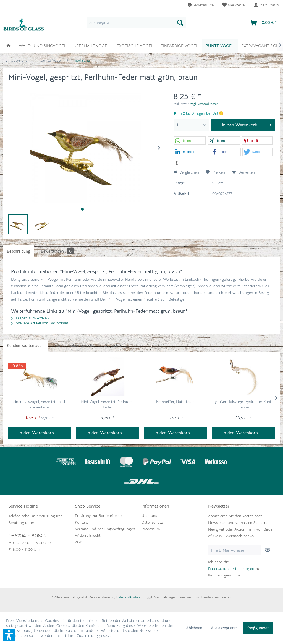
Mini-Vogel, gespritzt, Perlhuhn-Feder (108, 404)
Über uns (149, 516)
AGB (79, 542)
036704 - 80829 (27, 536)
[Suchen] (180, 23)
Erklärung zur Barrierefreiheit (99, 516)
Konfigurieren (258, 628)
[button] (190, 141)
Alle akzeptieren (224, 628)
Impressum (151, 529)
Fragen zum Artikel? (30, 318)
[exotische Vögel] (135, 45)
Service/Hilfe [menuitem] (201, 5)
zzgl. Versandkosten (205, 104)
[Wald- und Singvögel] (43, 45)
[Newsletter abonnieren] (268, 550)
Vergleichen (186, 172)
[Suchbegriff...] (136, 23)
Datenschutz (152, 522)
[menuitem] (234, 5)
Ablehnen (194, 628)
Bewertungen (57, 251)
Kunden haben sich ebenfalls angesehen (88, 346)
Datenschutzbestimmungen (231, 568)
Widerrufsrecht (88, 535)
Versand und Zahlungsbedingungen (105, 529)
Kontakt (82, 522)
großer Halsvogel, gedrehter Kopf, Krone (244, 404)
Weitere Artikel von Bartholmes (40, 323)
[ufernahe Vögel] (91, 45)
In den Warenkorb (36, 433)
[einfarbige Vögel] (179, 45)
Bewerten (243, 172)
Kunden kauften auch (25, 346)
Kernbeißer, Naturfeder (175, 402)
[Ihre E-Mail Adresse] (235, 550)
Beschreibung (19, 251)
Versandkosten (129, 597)
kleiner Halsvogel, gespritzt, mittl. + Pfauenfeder (40, 404)
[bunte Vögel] (220, 46)
